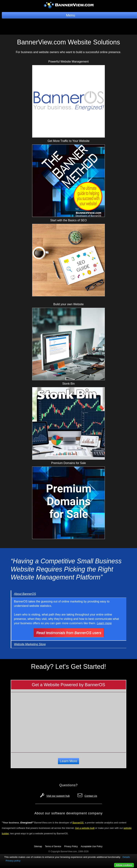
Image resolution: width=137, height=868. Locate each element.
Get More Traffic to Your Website (69, 141)
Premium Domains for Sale (68, 463)
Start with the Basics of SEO (69, 220)
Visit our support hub (58, 796)
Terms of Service (53, 846)
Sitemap (38, 846)
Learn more (104, 623)
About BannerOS (25, 594)
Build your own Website (69, 304)
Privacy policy (13, 861)
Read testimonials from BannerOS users (69, 633)
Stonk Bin (68, 384)
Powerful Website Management (68, 62)
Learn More (68, 761)
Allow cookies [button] (124, 865)
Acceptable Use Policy (91, 846)
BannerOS (78, 823)
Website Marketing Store (30, 644)
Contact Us (91, 796)
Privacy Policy (71, 846)
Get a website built (85, 828)
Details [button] (126, 857)
